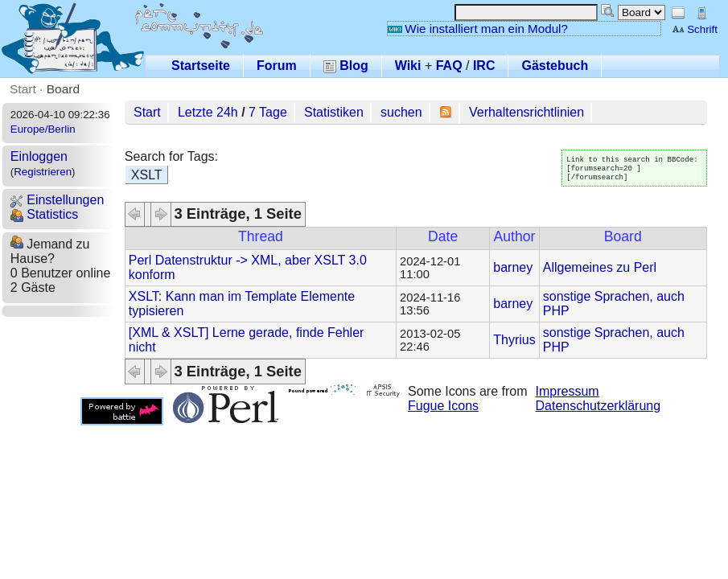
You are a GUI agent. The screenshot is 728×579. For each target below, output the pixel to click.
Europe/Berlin (43, 129)
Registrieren (43, 172)
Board (63, 89)
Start (23, 89)
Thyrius (514, 340)
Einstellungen (58, 200)
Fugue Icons (443, 406)
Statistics (44, 214)
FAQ (449, 66)
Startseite (201, 66)
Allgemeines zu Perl (600, 267)
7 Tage (268, 112)
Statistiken (334, 112)
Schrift (695, 29)
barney (513, 267)
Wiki (408, 66)
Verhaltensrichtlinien (526, 112)
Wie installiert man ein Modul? (478, 29)
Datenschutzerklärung (598, 406)
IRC (484, 66)
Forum (277, 66)
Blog (346, 66)
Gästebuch (555, 66)
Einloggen (39, 156)
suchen (401, 112)
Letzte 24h (208, 112)
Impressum (568, 391)
